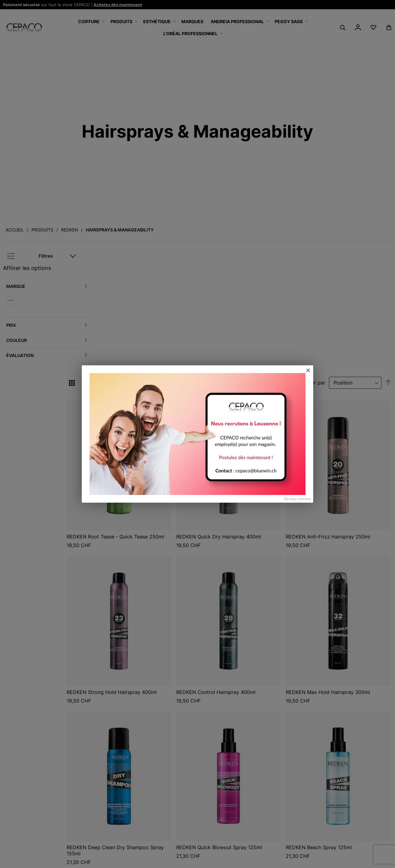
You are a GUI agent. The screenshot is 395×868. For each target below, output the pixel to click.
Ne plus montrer (297, 499)
